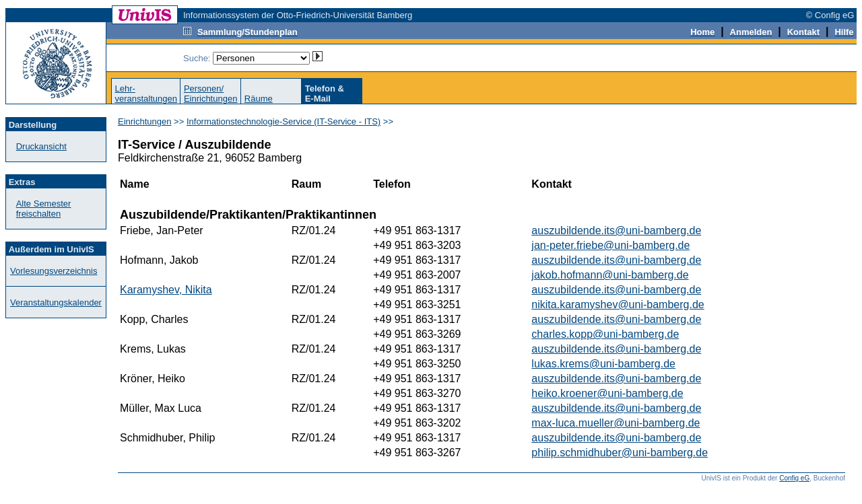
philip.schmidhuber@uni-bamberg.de (620, 453)
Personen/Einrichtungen (211, 94)
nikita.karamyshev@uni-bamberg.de (618, 304)
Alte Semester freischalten (44, 209)
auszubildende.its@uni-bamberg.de (616, 230)
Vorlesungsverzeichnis (54, 271)
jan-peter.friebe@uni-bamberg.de (610, 245)
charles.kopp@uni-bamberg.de (605, 334)
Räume (259, 99)
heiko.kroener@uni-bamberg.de (607, 393)
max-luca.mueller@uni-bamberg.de (616, 423)
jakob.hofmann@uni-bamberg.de (610, 275)
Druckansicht (41, 146)
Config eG (794, 478)
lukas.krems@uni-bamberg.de (603, 364)
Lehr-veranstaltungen (146, 94)
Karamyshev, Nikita (166, 290)
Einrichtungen (145, 121)
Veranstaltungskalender (56, 302)
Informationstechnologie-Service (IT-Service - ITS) (284, 121)
